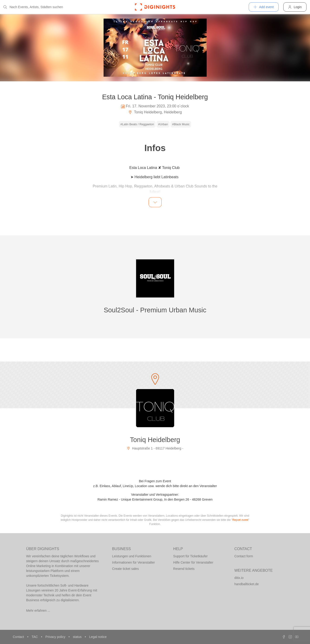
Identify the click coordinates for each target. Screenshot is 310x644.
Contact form (244, 556)
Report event (240, 520)
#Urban (163, 124)
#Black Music (181, 124)
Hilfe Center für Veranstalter (193, 562)
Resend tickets (184, 569)
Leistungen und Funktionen (132, 556)
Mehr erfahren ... (38, 611)
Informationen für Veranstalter (134, 562)
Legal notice (98, 637)
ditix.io (239, 578)
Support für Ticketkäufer (191, 556)
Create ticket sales (126, 569)
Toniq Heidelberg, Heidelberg (155, 112)
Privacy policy (56, 637)
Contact (19, 637)
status (78, 637)
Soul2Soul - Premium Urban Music (155, 310)
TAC (35, 637)
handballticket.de (246, 584)
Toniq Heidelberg (155, 440)
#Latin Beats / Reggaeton (137, 124)
